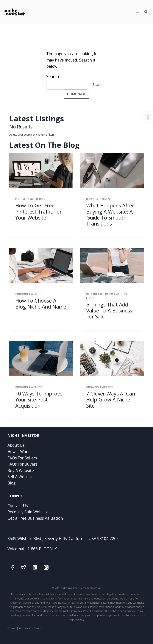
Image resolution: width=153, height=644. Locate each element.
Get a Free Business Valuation (35, 518)
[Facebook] (12, 567)
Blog (11, 483)
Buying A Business (99, 199)
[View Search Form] (146, 12)
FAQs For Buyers (22, 464)
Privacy (12, 628)
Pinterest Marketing (30, 199)
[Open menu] (137, 12)
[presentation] (41, 170)
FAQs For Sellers (22, 458)
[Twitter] (24, 567)
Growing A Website (29, 294)
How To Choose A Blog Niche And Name (41, 304)
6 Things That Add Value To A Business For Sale (109, 311)
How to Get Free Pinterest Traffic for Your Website (39, 211)
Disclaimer (25, 628)
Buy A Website (21, 470)
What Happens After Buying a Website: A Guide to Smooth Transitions (110, 214)
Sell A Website (21, 477)
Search (53, 76)
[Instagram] (46, 567)
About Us (16, 445)
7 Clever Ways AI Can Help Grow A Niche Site (111, 400)
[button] (148, 117)
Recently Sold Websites (29, 512)
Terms (38, 628)
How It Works (19, 452)
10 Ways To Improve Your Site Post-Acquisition (39, 400)
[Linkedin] (35, 567)
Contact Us (18, 506)
